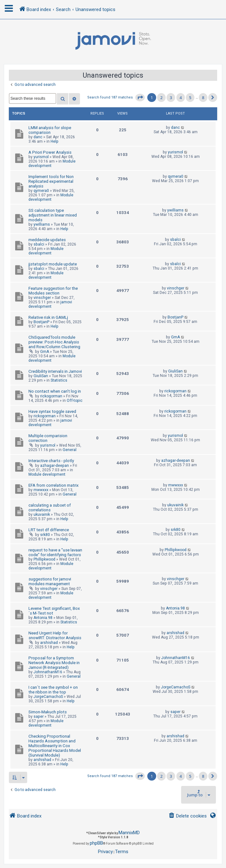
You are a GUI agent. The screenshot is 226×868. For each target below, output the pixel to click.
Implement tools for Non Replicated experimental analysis (51, 181)
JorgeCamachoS (48, 697)
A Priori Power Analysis (50, 152)
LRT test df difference (49, 530)
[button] (140, 98)
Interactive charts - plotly (51, 461)
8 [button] (203, 98)
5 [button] (190, 98)
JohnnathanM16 (48, 672)
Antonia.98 (43, 618)
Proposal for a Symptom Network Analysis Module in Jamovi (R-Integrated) (54, 663)
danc (38, 137)
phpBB (96, 843)
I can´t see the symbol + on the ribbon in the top (53, 690)
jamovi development (50, 304)
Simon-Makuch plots (48, 712)
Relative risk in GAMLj (48, 317)
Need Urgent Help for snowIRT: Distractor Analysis (55, 635)
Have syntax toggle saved (52, 411)
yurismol (41, 157)
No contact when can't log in (55, 391)
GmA (45, 352)
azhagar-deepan (55, 466)
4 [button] (181, 98)
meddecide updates (47, 240)
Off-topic (75, 401)
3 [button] (171, 98)
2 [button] (161, 98)
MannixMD (129, 833)
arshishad (49, 643)
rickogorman (51, 396)
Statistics (59, 380)
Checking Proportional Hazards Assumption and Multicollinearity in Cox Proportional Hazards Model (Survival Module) (55, 746)
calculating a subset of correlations (50, 508)
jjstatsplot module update (53, 264)
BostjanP (41, 322)
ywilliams (42, 224)
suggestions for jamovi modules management (50, 581)
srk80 (45, 535)
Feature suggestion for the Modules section (53, 291)
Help (55, 141)
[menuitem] (188, 816)
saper (39, 716)
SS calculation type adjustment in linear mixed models (53, 215)
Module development (51, 197)
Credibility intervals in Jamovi (55, 371)
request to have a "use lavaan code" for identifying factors (55, 552)
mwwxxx (41, 490)
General (70, 450)
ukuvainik (42, 514)
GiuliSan (41, 376)
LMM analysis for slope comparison (50, 130)
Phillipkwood (44, 559)
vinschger (42, 298)
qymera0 (41, 191)
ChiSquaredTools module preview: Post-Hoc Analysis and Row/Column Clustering (54, 342)
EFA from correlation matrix (54, 485)
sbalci (39, 244)
